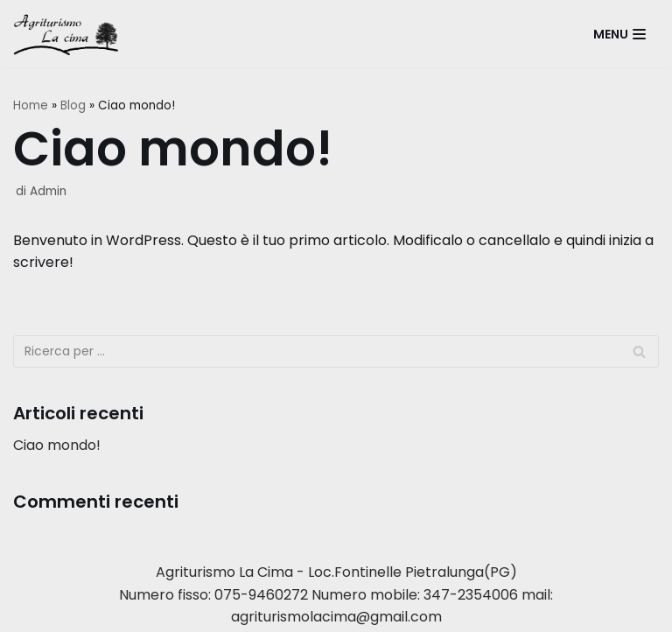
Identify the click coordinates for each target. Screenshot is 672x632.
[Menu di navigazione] (619, 34)
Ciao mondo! (57, 445)
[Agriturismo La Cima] (70, 34)
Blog (73, 105)
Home (31, 105)
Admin (48, 191)
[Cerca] (639, 351)
